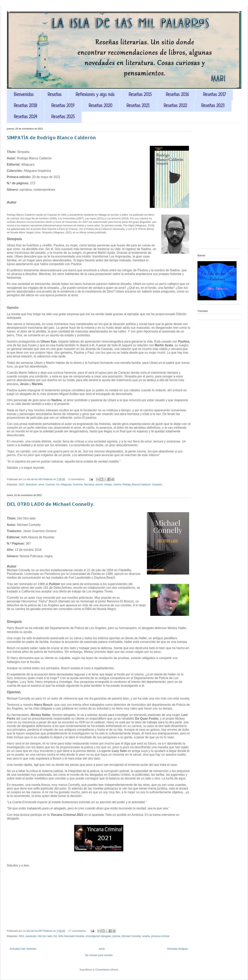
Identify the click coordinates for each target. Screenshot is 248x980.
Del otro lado (45, 936)
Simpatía (157, 484)
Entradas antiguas (178, 949)
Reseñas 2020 (100, 106)
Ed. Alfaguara (64, 484)
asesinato (31, 936)
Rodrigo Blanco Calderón (137, 484)
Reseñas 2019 (63, 106)
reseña (117, 484)
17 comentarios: (78, 931)
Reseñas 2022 (175, 106)
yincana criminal (160, 936)
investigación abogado (98, 936)
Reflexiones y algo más (95, 95)
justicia (116, 936)
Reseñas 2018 (25, 106)
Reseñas (55, 95)
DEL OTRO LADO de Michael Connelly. (51, 504)
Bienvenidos (24, 95)
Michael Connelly (131, 936)
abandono (31, 484)
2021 (21, 484)
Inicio (102, 949)
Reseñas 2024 (25, 117)
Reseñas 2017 (214, 95)
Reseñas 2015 (140, 95)
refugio (108, 484)
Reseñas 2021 (138, 106)
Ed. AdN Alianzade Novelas (69, 936)
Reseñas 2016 (177, 95)
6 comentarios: (77, 479)
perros (99, 484)
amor (41, 484)
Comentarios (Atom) (107, 970)
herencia (78, 484)
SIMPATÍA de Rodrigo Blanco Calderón (51, 137)
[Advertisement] (219, 187)
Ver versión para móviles (99, 955)
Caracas (50, 484)
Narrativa (89, 484)
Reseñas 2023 (213, 106)
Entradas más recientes (23, 949)
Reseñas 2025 (63, 117)
